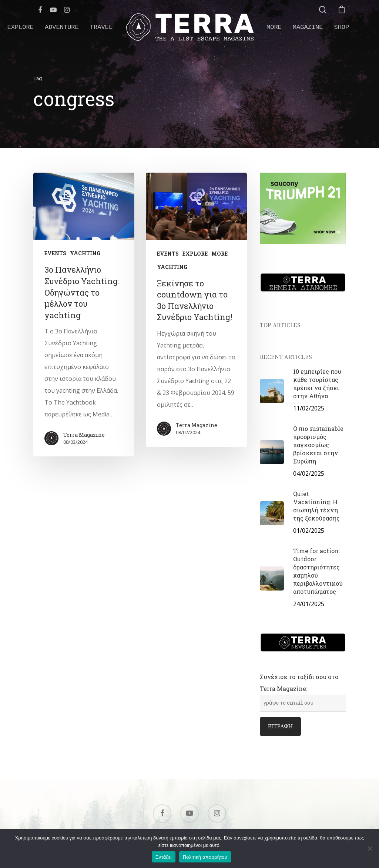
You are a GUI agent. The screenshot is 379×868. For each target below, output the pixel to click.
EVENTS (55, 253)
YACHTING (85, 253)
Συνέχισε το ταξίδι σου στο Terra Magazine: (303, 689)
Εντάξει (164, 857)
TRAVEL (101, 27)
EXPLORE (21, 27)
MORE (274, 27)
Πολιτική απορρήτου (205, 857)
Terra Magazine (84, 435)
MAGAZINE (308, 27)
